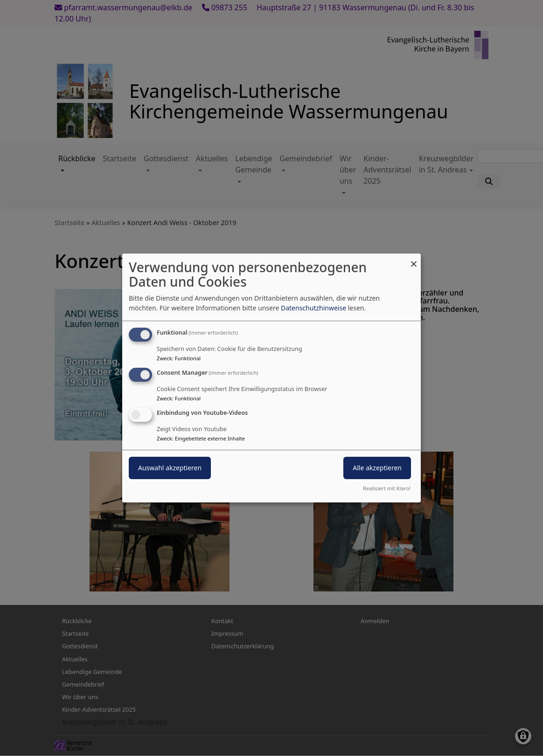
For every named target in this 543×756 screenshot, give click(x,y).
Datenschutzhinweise (313, 308)
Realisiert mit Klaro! (387, 488)
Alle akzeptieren (377, 468)
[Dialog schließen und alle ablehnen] (414, 259)
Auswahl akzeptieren (170, 468)
